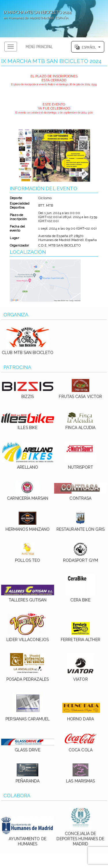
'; (54, 19)
